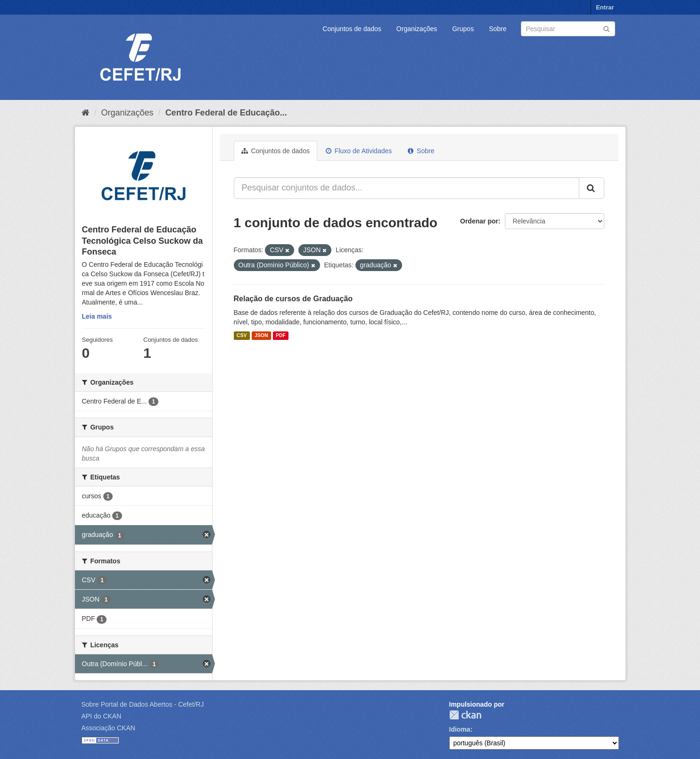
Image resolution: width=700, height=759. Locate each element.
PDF (281, 336)
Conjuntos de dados (352, 29)
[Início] (86, 113)
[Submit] (606, 28)
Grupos (463, 29)
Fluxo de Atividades (359, 151)
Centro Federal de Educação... (226, 113)
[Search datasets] (568, 29)
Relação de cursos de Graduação (293, 299)
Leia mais (97, 316)
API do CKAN (102, 716)
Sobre (498, 29)
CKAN (465, 715)
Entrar (605, 7)
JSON (261, 336)
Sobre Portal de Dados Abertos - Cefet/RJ (143, 704)
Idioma (460, 729)
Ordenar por (479, 221)
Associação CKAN (108, 728)
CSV (242, 336)
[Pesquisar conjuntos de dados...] (407, 188)
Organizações (417, 29)
